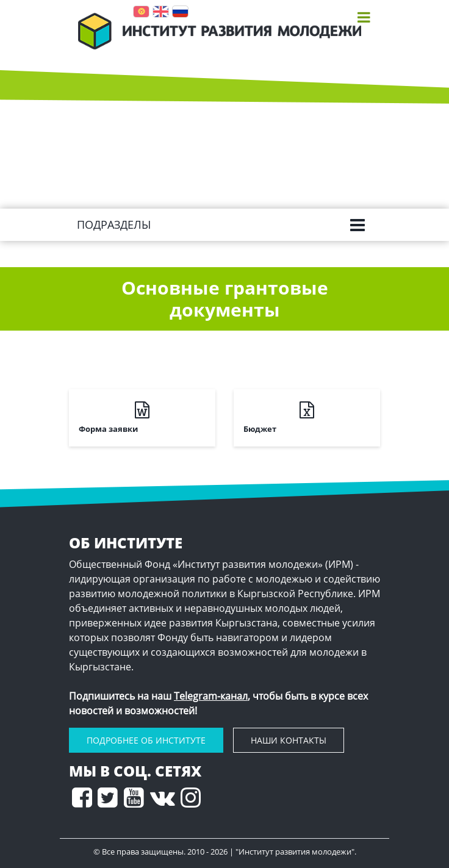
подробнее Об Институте (146, 740)
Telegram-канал (211, 696)
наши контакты (289, 740)
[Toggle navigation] (364, 17)
